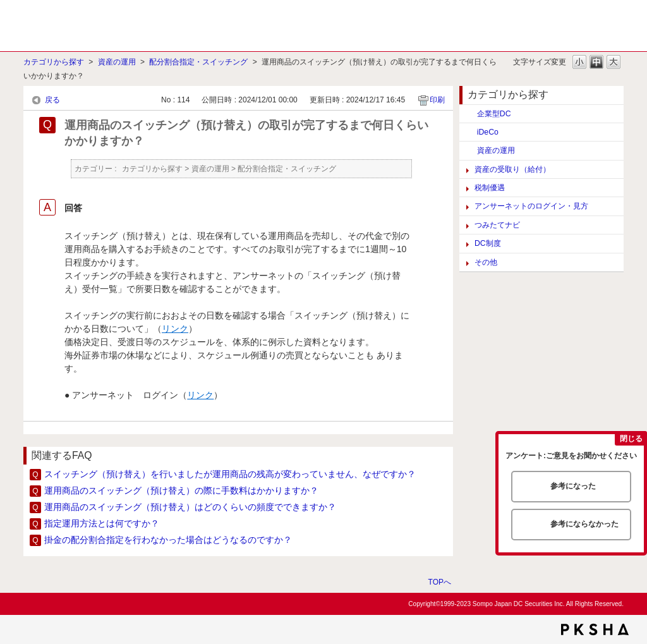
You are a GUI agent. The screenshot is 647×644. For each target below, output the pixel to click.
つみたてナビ (497, 225)
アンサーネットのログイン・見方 (531, 206)
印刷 (437, 100)
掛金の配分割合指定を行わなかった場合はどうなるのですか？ (168, 540)
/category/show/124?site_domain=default (468, 114)
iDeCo (488, 132)
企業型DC (494, 114)
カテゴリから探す (54, 62)
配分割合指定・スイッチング (198, 62)
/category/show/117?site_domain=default (468, 150)
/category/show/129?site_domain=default (468, 132)
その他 (486, 262)
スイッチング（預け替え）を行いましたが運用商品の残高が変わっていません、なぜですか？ (230, 474)
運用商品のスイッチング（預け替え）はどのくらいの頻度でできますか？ (190, 507)
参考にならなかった (584, 524)
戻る (52, 100)
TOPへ (440, 582)
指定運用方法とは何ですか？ (102, 523)
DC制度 (488, 243)
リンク (175, 329)
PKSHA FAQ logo (595, 629)
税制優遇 (490, 188)
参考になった (573, 486)
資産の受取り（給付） (512, 169)
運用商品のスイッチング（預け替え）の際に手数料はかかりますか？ (181, 490)
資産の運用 (117, 62)
